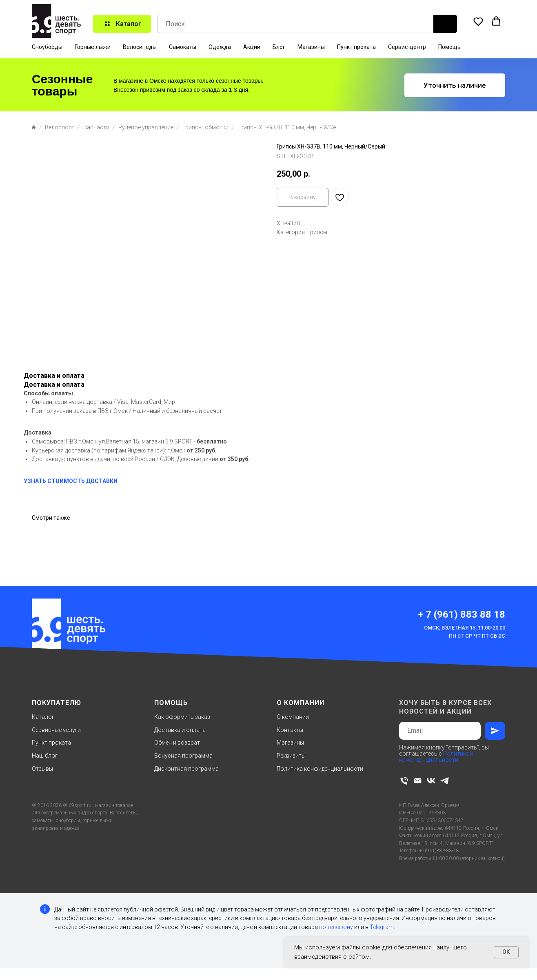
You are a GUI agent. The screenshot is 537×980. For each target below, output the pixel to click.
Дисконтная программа (186, 769)
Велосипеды (140, 47)
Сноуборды (47, 47)
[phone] (404, 781)
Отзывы (42, 769)
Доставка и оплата (180, 730)
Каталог (43, 717)
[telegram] (445, 781)
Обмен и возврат (177, 743)
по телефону (336, 927)
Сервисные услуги (56, 730)
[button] (478, 21)
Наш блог (45, 756)
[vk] (431, 781)
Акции (252, 47)
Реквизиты (291, 756)
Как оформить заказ (182, 717)
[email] (418, 781)
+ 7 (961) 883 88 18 (462, 614)
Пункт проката (356, 47)
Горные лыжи (93, 47)
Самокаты (183, 47)
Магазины (311, 47)
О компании (293, 717)
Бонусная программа (183, 756)
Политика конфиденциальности (320, 769)
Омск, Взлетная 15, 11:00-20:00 (465, 628)
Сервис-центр (407, 47)
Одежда (220, 47)
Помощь (449, 47)
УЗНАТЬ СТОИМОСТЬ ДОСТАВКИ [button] (71, 481)
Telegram (382, 927)
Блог (279, 47)
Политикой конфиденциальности (436, 757)
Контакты (290, 730)
